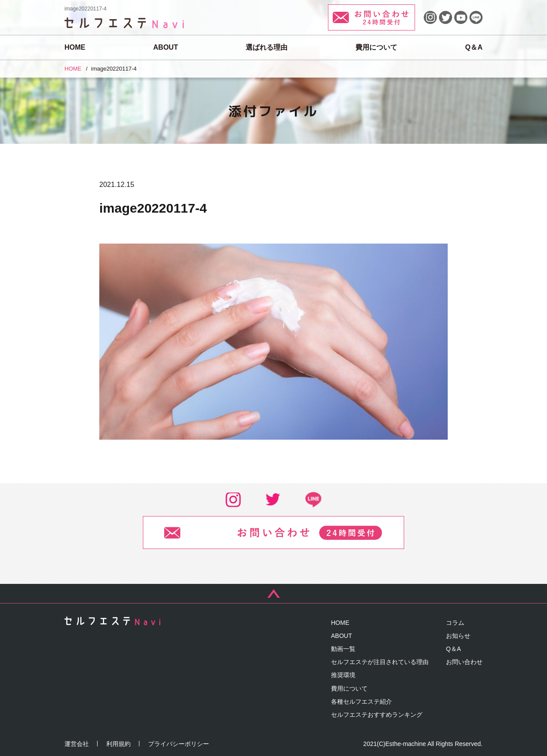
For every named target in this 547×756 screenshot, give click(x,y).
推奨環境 (343, 675)
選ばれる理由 (267, 47)
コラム (455, 623)
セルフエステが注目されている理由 (380, 662)
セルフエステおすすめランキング (377, 715)
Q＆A (474, 47)
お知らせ (458, 636)
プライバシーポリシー (179, 744)
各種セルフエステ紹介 (361, 702)
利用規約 (118, 744)
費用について (376, 47)
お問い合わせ (464, 662)
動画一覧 (343, 649)
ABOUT (166, 47)
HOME (75, 47)
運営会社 (77, 744)
